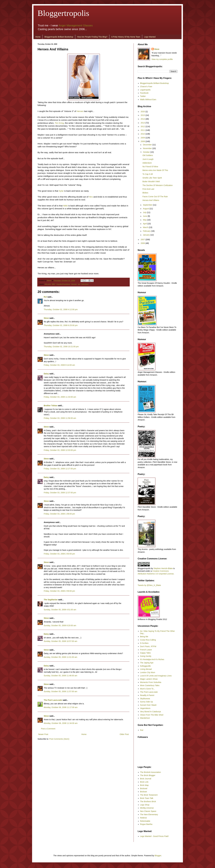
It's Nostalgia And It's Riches (152, 659)
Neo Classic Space (148, 811)
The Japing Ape (147, 663)
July (145, 212)
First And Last (148, 189)
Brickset (144, 792)
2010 (143, 134)
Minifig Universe (147, 808)
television (85, 284)
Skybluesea (145, 699)
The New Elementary (149, 814)
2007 (143, 240)
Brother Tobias (51, 406)
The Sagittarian (51, 600)
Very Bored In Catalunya (151, 712)
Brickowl (144, 788)
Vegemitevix (145, 708)
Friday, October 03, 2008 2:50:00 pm (59, 554)
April (145, 224)
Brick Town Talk (147, 798)
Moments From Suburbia (151, 682)
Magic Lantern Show (149, 679)
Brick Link (144, 782)
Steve (49, 281)
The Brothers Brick (148, 801)
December (148, 145)
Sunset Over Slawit (148, 705)
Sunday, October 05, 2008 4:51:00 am (60, 610)
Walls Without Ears (148, 100)
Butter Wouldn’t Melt (151, 181)
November (148, 148)
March (146, 227)
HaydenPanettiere (63, 284)
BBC (54, 284)
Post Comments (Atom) (59, 739)
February (147, 231)
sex (79, 284)
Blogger (158, 856)
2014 (143, 119)
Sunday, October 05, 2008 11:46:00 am (60, 676)
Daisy (46, 374)
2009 (143, 138)
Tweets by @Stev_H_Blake (149, 585)
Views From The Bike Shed (152, 715)
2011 (143, 130)
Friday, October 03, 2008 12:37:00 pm (60, 493)
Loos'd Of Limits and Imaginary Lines (156, 676)
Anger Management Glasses (76, 25)
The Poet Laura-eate (53, 700)
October (147, 152)
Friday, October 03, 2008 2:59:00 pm (59, 591)
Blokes (145, 193)
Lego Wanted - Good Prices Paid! (154, 836)
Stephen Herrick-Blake (163, 568)
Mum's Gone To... (148, 689)
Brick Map (144, 785)
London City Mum (148, 672)
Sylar (61, 191)
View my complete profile (162, 59)
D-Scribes (144, 643)
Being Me (144, 637)
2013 (143, 123)
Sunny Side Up (147, 702)
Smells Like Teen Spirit (152, 178)
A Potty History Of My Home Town (126, 37)
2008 (143, 141)
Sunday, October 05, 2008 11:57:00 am (60, 691)
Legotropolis (145, 90)
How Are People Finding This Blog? (92, 37)
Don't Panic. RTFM (148, 646)
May (145, 220)
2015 (143, 115)
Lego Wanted (150, 37)
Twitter (143, 96)
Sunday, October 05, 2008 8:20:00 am (60, 625)
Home (38, 37)
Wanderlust (145, 718)
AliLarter (48, 284)
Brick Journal (146, 779)
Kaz (142, 730)
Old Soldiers (148, 155)
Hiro (91, 197)
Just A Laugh (148, 159)
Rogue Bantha (146, 824)
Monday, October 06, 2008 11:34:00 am (61, 723)
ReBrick (143, 818)
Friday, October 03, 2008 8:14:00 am (59, 365)
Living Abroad (146, 669)
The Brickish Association (151, 772)
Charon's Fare (146, 86)
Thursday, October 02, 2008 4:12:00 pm (61, 309)
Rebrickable (145, 821)
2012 (143, 126)
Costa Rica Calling (148, 640)
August (146, 209)
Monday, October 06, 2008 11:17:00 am (61, 707)
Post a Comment (48, 729)
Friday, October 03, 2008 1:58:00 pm (59, 514)
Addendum (147, 163)
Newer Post (43, 734)
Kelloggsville (145, 666)
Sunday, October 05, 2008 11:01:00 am (60, 657)
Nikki (65, 206)
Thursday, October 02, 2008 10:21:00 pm (61, 347)
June (145, 216)
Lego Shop (145, 805)
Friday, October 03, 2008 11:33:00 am (60, 397)
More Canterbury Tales (150, 685)
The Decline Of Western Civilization (158, 185)
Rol (45, 297)
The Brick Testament (149, 795)
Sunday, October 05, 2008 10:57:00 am (60, 641)
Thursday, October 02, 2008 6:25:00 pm (61, 325)
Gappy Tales (145, 653)
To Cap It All (148, 174)
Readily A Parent (147, 695)
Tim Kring (59, 123)
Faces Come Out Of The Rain (155, 197)
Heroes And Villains (151, 200)
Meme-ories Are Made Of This (155, 170)
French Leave (146, 650)
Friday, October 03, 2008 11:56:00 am (60, 418)
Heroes (80, 111)
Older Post (124, 734)
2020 (143, 112)
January (147, 235)
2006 (143, 243)
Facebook (144, 93)
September (148, 205)
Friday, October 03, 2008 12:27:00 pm (60, 469)
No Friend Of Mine (150, 167)
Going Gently (146, 656)
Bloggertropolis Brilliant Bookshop (59, 37)
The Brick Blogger (148, 775)
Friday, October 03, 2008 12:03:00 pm (60, 450)
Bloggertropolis (63, 13)
